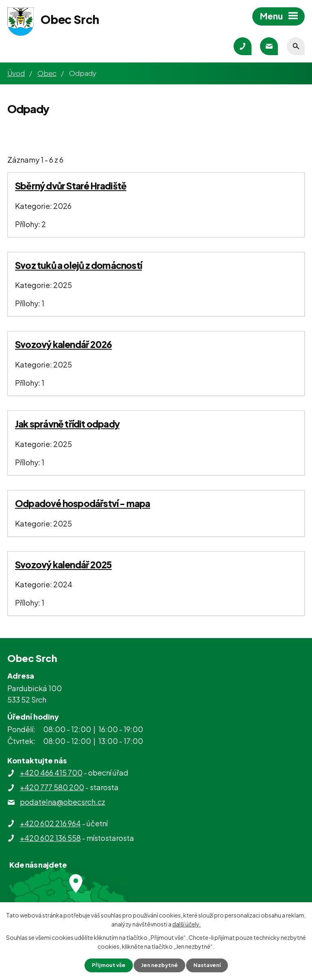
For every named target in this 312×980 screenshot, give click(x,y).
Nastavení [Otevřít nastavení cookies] (209, 965)
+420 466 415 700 (51, 773)
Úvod (16, 73)
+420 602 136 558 (50, 838)
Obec (47, 73)
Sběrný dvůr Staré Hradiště (71, 186)
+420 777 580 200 (52, 787)
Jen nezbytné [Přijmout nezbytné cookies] (159, 965)
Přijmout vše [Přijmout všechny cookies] (106, 965)
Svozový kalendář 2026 (63, 344)
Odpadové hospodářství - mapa (83, 503)
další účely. (186, 923)
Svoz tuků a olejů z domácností (78, 265)
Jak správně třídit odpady (67, 424)
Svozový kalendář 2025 (63, 565)
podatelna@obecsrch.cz (63, 802)
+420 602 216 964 (50, 823)
